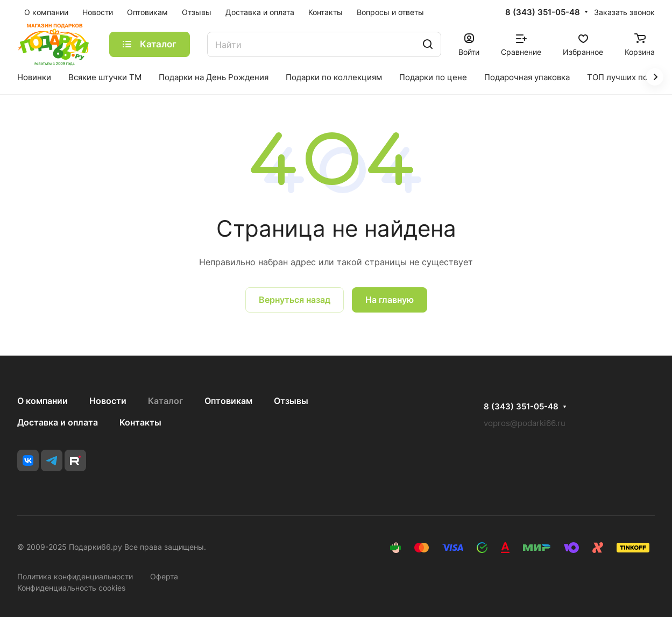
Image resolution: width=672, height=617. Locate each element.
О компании (43, 401)
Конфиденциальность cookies (71, 588)
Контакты (140, 422)
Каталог (165, 401)
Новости (108, 401)
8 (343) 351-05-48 (543, 12)
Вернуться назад (295, 300)
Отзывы (291, 401)
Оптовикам (228, 401)
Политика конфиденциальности (75, 576)
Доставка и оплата (58, 422)
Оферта (164, 576)
